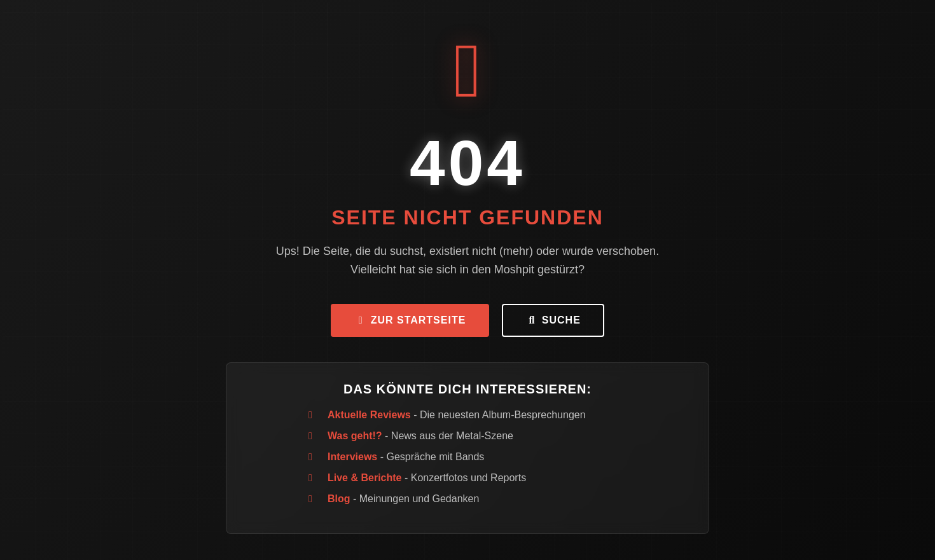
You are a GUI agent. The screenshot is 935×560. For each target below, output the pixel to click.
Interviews (352, 457)
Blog (339, 499)
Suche (553, 320)
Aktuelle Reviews (369, 415)
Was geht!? (355, 436)
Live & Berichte (364, 478)
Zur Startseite (410, 320)
